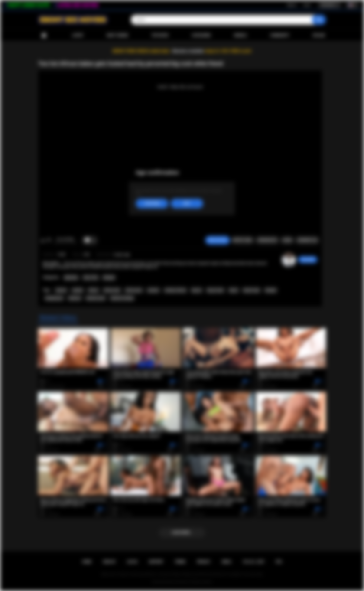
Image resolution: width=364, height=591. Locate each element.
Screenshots (267, 240)
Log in (307, 5)
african (93, 290)
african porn (134, 290)
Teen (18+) (91, 278)
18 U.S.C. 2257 (254, 562)
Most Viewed (117, 35)
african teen (112, 290)
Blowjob (109, 278)
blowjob (271, 290)
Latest (78, 35)
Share (287, 240)
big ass (197, 290)
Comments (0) (307, 240)
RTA (279, 562)
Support (156, 562)
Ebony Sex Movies (177, 582)
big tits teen (252, 290)
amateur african (175, 290)
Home (44, 35)
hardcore (75, 298)
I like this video (43, 240)
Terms (180, 562)
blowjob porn (54, 298)
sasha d (61, 290)
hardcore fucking (122, 298)
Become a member (188, 51)
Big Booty (71, 278)
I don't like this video (49, 240)
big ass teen (216, 290)
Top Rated (160, 35)
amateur (153, 290)
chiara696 (308, 260)
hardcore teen (96, 298)
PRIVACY (204, 562)
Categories (201, 35)
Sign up (292, 5)
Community (280, 35)
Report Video (242, 240)
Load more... (182, 532)
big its (234, 290)
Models (240, 35)
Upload (319, 35)
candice (78, 290)
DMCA (227, 562)
